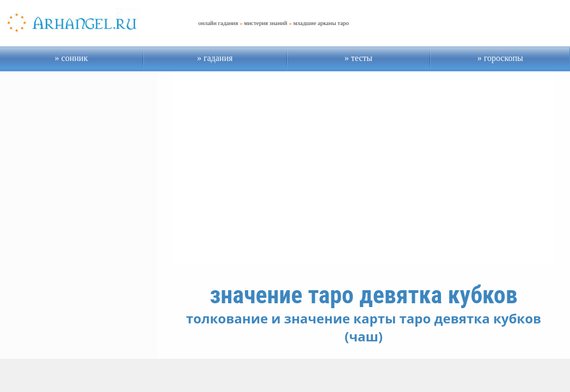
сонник (74, 58)
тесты (361, 58)
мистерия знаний (265, 23)
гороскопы (502, 58)
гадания (217, 58)
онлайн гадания (218, 23)
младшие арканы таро (321, 23)
